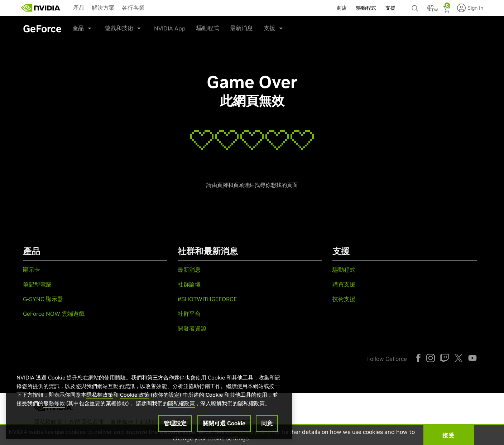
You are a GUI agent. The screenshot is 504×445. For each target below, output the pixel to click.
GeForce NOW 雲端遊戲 (54, 314)
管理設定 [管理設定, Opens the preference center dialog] (175, 423)
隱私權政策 (100, 395)
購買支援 (344, 284)
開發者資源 (192, 328)
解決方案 (103, 8)
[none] (416, 5)
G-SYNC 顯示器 (43, 299)
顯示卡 (32, 270)
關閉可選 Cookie (224, 423)
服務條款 (54, 403)
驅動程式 (208, 28)
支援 (269, 28)
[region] (149, 399)
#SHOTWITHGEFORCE (207, 299)
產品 (79, 8)
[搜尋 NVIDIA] (416, 6)
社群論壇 (189, 284)
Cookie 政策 (135, 395)
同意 (267, 423)
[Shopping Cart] (447, 10)
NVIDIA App (170, 28)
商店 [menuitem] (342, 8)
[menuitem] (79, 7)
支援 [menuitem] (390, 8)
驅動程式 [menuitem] (366, 8)
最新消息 (241, 28)
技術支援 (344, 299)
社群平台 (189, 314)
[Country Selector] (431, 10)
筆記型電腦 (37, 284)
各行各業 (133, 8)
